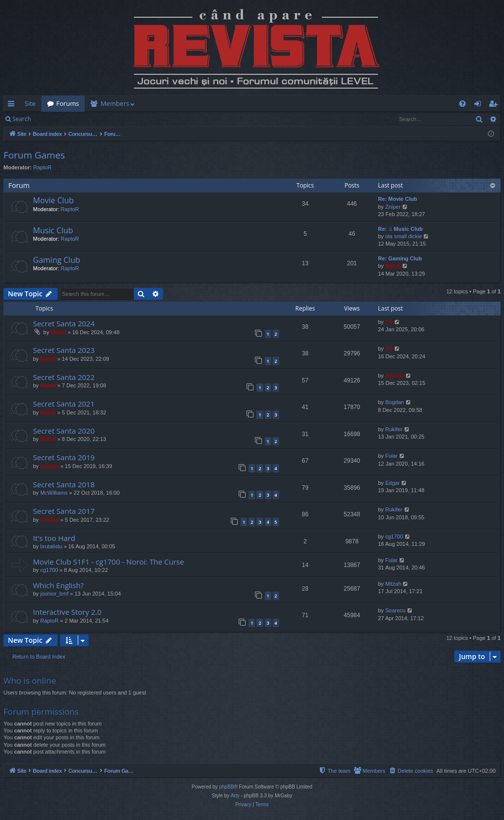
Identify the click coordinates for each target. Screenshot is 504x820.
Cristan (50, 466)
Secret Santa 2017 (64, 511)
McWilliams (54, 493)
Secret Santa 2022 (64, 377)
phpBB (226, 787)
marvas (395, 376)
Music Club (53, 230)
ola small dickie (404, 236)
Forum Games (34, 155)
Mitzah (393, 584)
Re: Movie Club (397, 199)
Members (115, 103)
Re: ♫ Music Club (400, 229)
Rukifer (394, 429)
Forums (67, 103)
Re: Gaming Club (400, 258)
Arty (235, 796)
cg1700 (394, 536)
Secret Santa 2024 (64, 323)
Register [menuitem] (495, 105)
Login (53, 119)
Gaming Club (57, 260)
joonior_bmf (54, 594)
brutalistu (51, 546)
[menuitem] (310, 104)
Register (85, 119)
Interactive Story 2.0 (67, 612)
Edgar (393, 483)
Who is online (30, 680)
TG (389, 322)
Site (30, 103)
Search (22, 119)
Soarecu (395, 610)
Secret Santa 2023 (64, 350)
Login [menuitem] (480, 105)
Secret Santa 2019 (64, 457)
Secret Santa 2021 (64, 404)
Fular (392, 456)
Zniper (393, 207)
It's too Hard (54, 538)
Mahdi (393, 266)
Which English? (58, 585)
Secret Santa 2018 (64, 484)
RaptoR (43, 167)
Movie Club (53, 200)
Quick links (13, 105)
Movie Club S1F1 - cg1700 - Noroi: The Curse (109, 562)
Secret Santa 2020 (64, 431)
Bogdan (395, 402)
